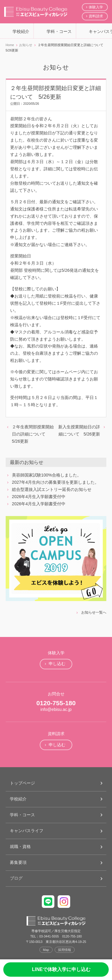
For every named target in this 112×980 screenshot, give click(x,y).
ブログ (16, 878)
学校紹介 (21, 31)
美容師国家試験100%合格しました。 (47, 475)
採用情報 (65, 950)
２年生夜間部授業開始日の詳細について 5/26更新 (33, 434)
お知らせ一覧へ (94, 612)
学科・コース (59, 31)
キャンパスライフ (27, 831)
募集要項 (18, 862)
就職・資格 (20, 846)
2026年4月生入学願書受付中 (39, 497)
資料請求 (96, 16)
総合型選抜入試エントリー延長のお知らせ (52, 489)
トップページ (22, 783)
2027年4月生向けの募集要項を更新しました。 (55, 482)
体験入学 (96, 7)
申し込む (57, 664)
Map (46, 950)
